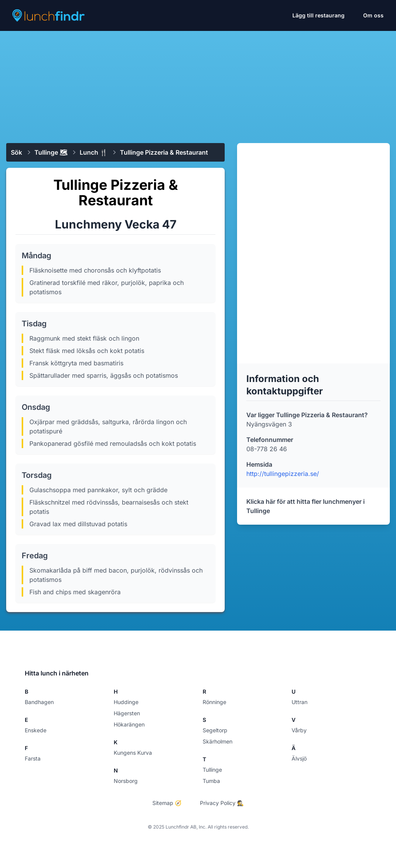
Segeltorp (215, 730)
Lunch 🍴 (94, 152)
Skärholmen (218, 741)
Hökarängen (129, 724)
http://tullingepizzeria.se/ (283, 474)
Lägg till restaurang (318, 15)
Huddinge (126, 702)
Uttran (300, 702)
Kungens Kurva (133, 753)
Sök (16, 152)
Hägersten (127, 713)
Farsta (33, 758)
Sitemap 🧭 (167, 803)
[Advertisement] (198, 84)
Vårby (299, 730)
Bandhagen (39, 702)
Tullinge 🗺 (51, 152)
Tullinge (212, 770)
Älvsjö (299, 758)
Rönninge (214, 702)
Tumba (211, 781)
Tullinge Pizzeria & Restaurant (164, 152)
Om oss (373, 15)
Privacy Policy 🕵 (222, 803)
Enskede (36, 730)
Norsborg (126, 781)
